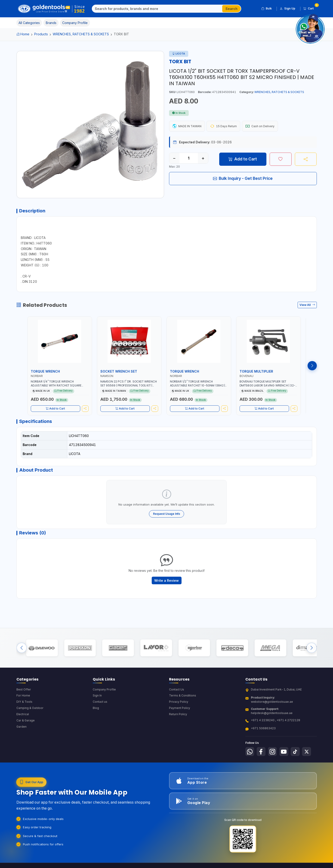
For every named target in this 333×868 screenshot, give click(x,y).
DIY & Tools (24, 707)
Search (231, 9)
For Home (23, 700)
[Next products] (312, 367)
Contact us (100, 707)
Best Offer (24, 694)
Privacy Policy (179, 707)
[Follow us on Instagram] (273, 756)
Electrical (23, 719)
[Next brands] (312, 652)
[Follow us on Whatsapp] (250, 756)
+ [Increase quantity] (203, 158)
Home (23, 34)
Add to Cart (243, 159)
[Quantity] (189, 158)
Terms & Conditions (183, 700)
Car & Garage (26, 725)
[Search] (157, 9)
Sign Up (288, 9)
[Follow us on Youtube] (285, 756)
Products (41, 34)
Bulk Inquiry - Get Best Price (243, 179)
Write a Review (166, 583)
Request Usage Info (167, 516)
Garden (22, 731)
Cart (310, 8)
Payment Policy (180, 713)
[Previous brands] (22, 652)
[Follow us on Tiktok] (297, 756)
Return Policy (178, 719)
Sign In (97, 700)
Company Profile (104, 694)
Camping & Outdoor (30, 713)
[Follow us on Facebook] (262, 756)
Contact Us (177, 694)
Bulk (267, 9)
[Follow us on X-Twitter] (308, 756)
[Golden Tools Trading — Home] (51, 9)
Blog (96, 713)
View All (307, 306)
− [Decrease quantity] (174, 158)
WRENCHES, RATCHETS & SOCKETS (81, 34)
